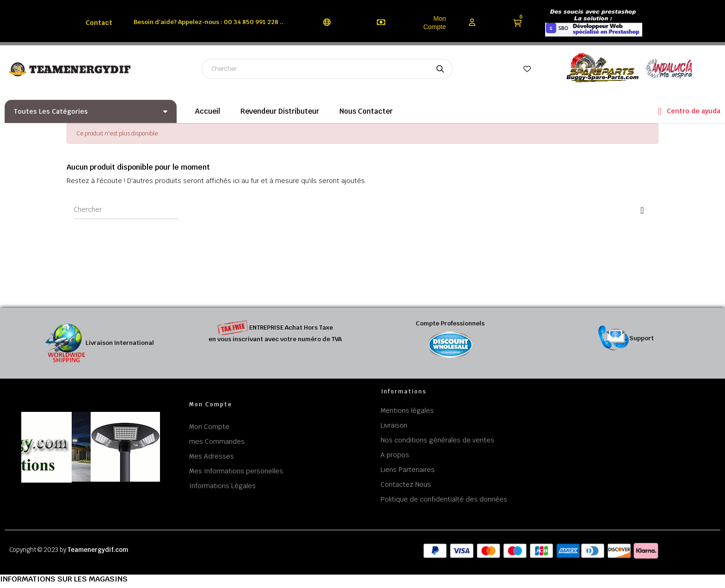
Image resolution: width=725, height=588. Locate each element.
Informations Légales (222, 486)
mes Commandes (217, 441)
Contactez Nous (406, 484)
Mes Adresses (212, 456)
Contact (99, 23)
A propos (395, 455)
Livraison (394, 425)
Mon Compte (434, 23)
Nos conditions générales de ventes (437, 440)
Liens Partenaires (408, 470)
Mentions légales (407, 410)
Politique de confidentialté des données (444, 499)
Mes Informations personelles (236, 471)
